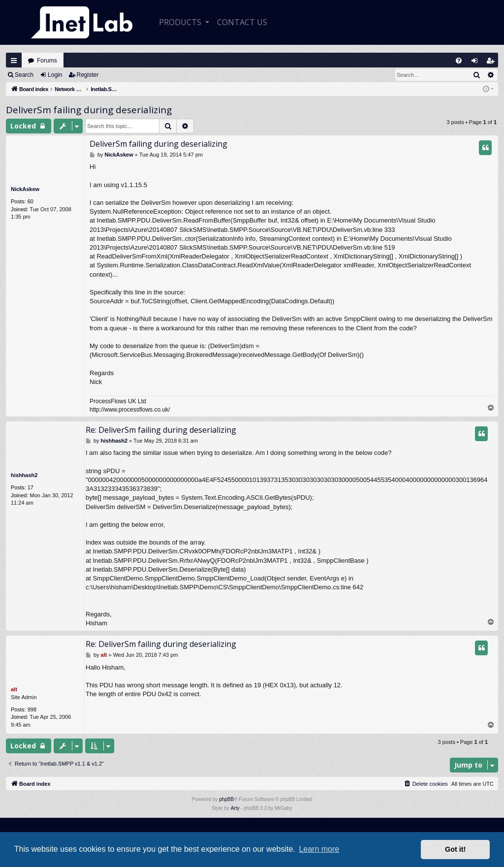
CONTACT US (242, 22)
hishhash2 (24, 475)
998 (32, 709)
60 (31, 201)
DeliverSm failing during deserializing (89, 110)
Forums (47, 61)
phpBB (226, 799)
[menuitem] (459, 61)
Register (88, 75)
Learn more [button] (319, 849)
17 (31, 487)
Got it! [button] (455, 849)
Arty (235, 808)
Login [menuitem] (477, 63)
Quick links (14, 61)
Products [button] (181, 22)
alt (14, 689)
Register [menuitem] (493, 63)
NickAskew (25, 189)
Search (24, 75)
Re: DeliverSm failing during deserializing (161, 430)
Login (55, 75)
